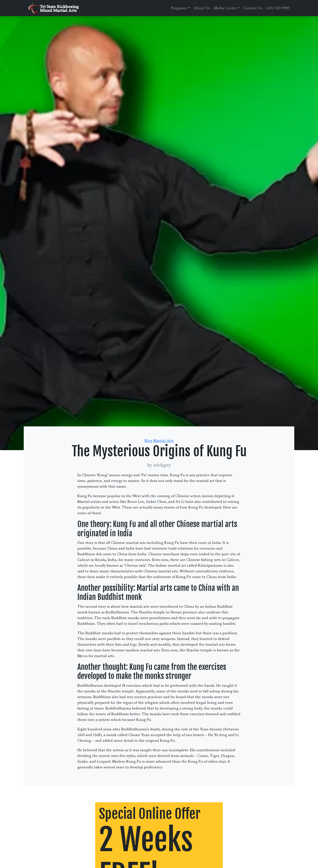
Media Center (225, 8)
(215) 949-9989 (278, 8)
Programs (179, 8)
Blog (148, 441)
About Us (202, 8)
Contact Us (253, 8)
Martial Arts (164, 441)
